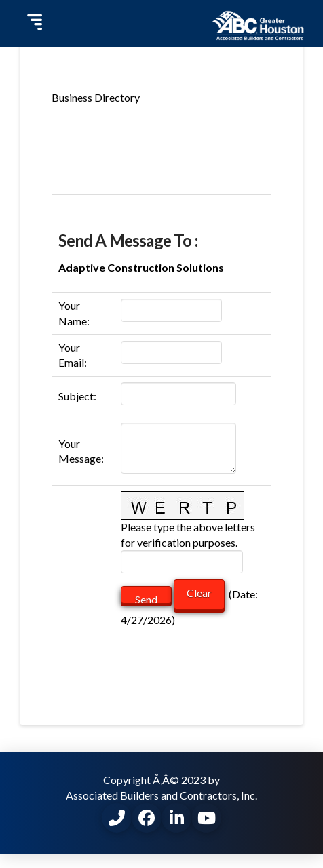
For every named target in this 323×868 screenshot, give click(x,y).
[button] (33, 24)
